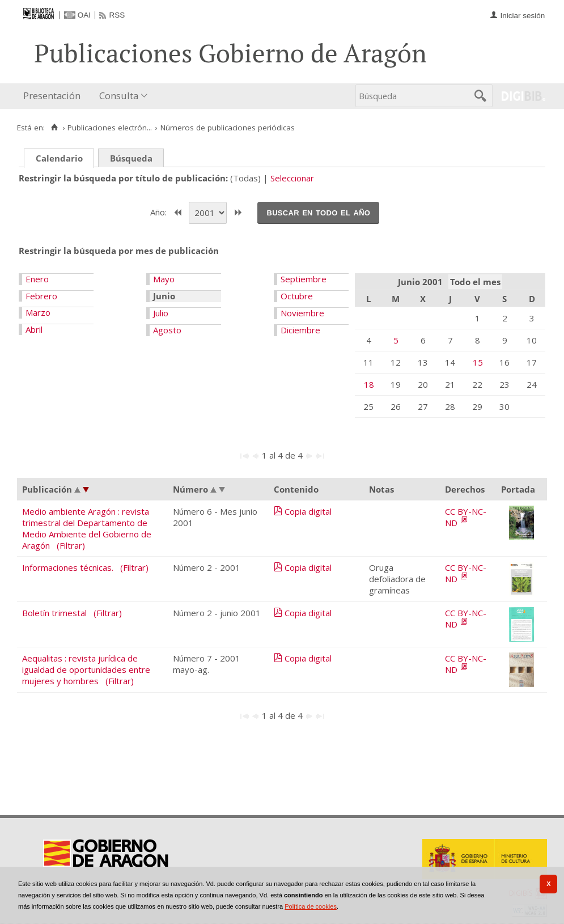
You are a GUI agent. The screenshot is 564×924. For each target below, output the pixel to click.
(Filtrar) (71, 545)
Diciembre (300, 330)
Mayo (164, 279)
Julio (161, 313)
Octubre (297, 296)
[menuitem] (54, 96)
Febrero (41, 296)
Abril (34, 329)
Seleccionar (292, 178)
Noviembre (302, 313)
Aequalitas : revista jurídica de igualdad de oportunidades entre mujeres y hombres (86, 669)
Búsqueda (131, 158)
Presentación (52, 96)
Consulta (119, 96)
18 (369, 384)
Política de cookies (311, 906)
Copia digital (308, 511)
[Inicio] (54, 128)
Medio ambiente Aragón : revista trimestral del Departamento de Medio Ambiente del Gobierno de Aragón (87, 528)
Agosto (167, 330)
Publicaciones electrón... (110, 128)
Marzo (38, 312)
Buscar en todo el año (318, 212)
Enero (37, 279)
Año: (160, 211)
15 (478, 362)
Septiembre (304, 279)
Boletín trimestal (54, 613)
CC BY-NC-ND (466, 517)
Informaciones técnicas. (68, 567)
